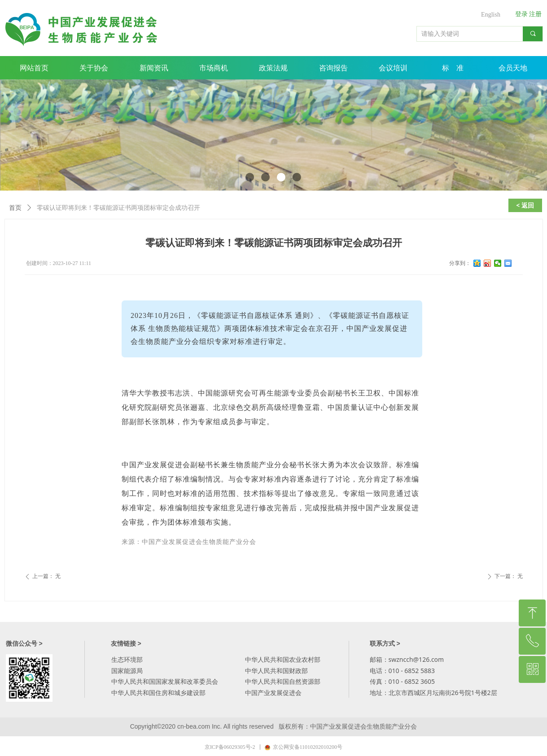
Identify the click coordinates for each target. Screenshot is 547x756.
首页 (15, 208)
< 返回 (525, 205)
